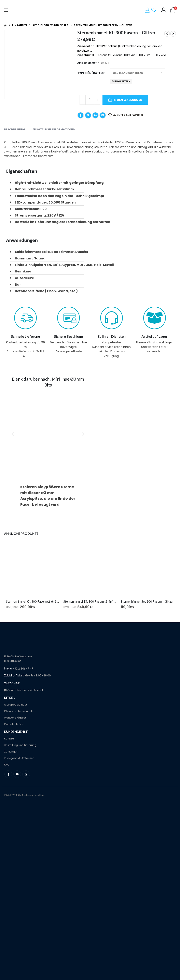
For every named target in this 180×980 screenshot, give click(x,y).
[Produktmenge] (90, 100)
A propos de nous (16, 705)
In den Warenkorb (128, 100)
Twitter (88, 115)
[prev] (167, 34)
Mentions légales (15, 718)
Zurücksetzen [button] (121, 81)
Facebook (81, 115)
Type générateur (91, 73)
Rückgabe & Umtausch (19, 758)
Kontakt (9, 739)
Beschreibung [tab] (15, 129)
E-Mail (103, 115)
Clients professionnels (19, 711)
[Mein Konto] (164, 10)
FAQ (7, 765)
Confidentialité (14, 724)
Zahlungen (11, 752)
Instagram (26, 774)
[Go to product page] (33, 569)
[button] (7, 10)
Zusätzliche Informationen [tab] (54, 129)
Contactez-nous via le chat (24, 690)
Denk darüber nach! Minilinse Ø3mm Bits (48, 382)
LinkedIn (95, 115)
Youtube (17, 774)
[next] (173, 34)
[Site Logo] (26, 10)
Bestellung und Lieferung (20, 745)
